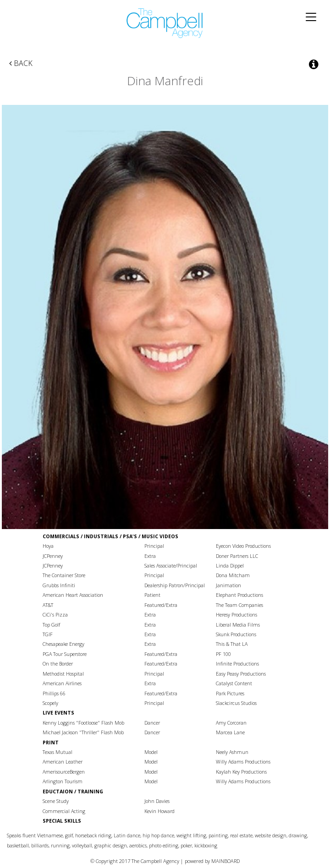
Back (21, 63)
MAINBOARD (225, 861)
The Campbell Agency (165, 23)
